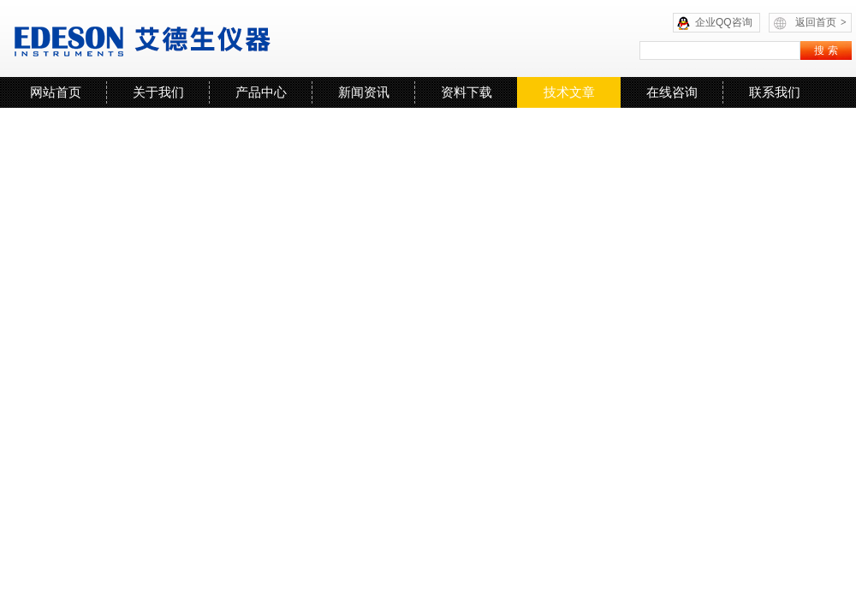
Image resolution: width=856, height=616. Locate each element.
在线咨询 (672, 92)
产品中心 (261, 92)
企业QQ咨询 (724, 22)
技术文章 (569, 92)
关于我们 (158, 92)
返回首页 (821, 22)
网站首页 (56, 92)
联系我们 (775, 92)
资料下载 (467, 92)
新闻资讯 (364, 92)
